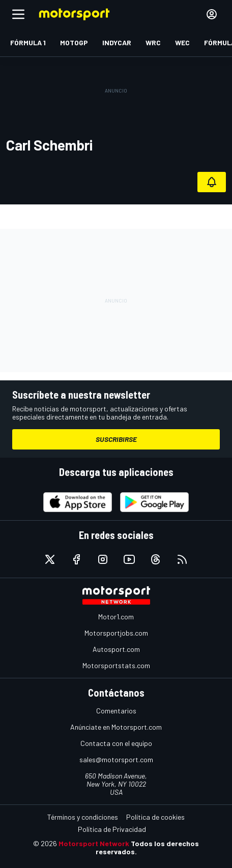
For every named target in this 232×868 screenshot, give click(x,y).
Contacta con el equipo (116, 743)
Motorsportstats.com (116, 665)
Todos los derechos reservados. (148, 847)
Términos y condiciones (83, 817)
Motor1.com (116, 617)
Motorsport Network (94, 843)
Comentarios (116, 711)
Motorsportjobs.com (116, 633)
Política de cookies (155, 817)
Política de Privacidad (112, 829)
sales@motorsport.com (116, 759)
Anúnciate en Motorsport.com (116, 727)
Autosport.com (116, 649)
